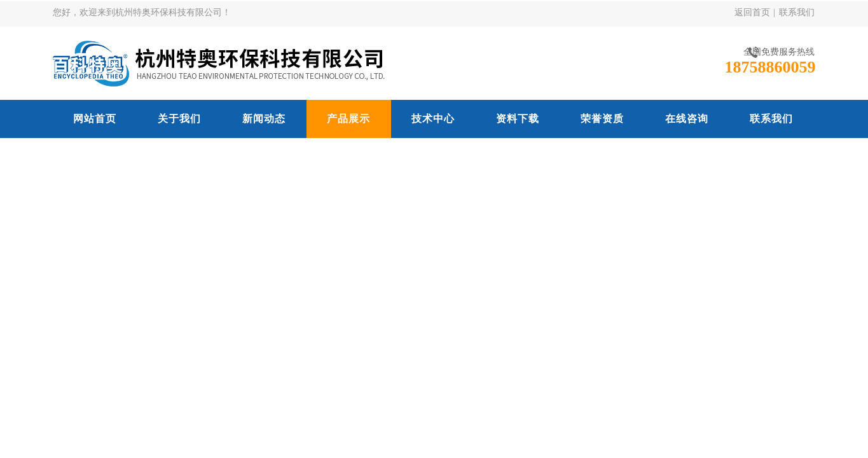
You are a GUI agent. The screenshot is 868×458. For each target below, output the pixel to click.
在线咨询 (687, 119)
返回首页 (752, 12)
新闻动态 (264, 119)
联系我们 (797, 12)
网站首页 (95, 119)
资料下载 (518, 119)
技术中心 (433, 119)
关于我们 (179, 119)
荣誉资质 (602, 119)
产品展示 (348, 119)
